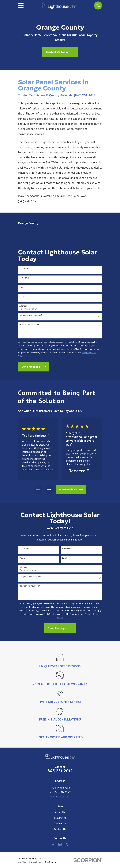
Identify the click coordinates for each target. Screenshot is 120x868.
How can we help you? (30, 324)
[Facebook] (53, 845)
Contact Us (60, 829)
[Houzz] (67, 845)
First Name (24, 268)
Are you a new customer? (31, 315)
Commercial (60, 823)
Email (22, 297)
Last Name (24, 278)
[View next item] (49, 490)
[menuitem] (22, 862)
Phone (22, 287)
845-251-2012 (60, 771)
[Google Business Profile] (60, 845)
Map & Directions (60, 797)
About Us (60, 812)
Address (23, 306)
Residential (60, 818)
